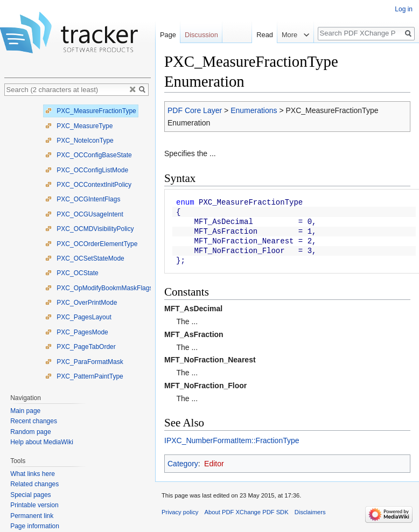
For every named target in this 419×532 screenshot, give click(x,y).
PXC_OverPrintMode (81, 303)
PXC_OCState (72, 273)
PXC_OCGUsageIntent (84, 214)
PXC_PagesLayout (78, 317)
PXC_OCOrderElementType (91, 244)
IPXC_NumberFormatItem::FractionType (232, 440)
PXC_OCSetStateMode (85, 258)
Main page (25, 411)
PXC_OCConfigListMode (87, 170)
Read (265, 35)
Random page (30, 432)
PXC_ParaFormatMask (84, 362)
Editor (214, 464)
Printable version (34, 505)
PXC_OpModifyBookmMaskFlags (99, 288)
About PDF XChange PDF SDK (247, 512)
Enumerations (254, 110)
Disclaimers (310, 512)
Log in (404, 9)
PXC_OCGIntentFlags (83, 199)
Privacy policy (180, 512)
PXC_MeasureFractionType (91, 111)
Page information (35, 526)
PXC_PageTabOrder (81, 347)
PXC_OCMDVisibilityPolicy (89, 229)
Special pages (30, 495)
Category (183, 464)
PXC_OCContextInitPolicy (88, 185)
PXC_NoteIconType (79, 141)
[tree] (78, 242)
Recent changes (34, 421)
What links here (33, 474)
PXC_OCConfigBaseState (89, 155)
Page (168, 35)
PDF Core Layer (195, 110)
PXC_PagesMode (77, 332)
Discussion (201, 35)
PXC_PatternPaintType (84, 376)
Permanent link (32, 516)
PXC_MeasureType (79, 126)
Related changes (34, 484)
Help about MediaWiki (42, 442)
